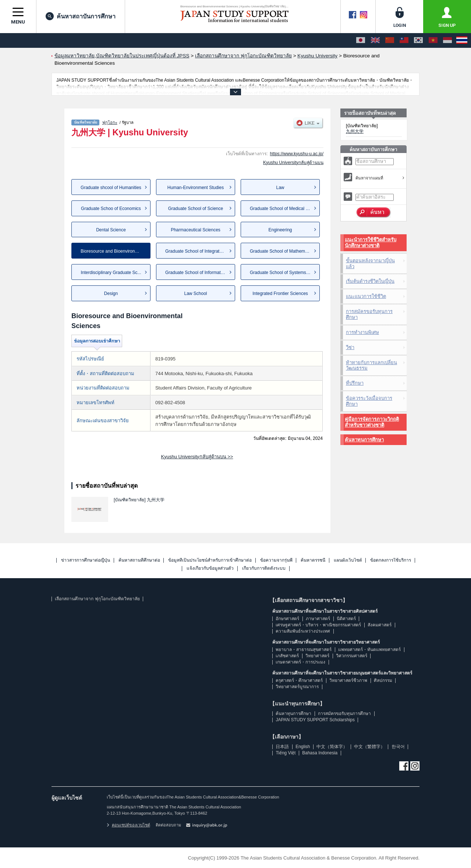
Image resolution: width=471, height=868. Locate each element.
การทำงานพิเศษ (362, 332)
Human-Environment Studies (196, 188)
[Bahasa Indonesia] (447, 40)
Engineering (280, 230)
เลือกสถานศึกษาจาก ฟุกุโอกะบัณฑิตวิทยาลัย (97, 599)
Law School (195, 294)
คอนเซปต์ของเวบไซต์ (128, 825)
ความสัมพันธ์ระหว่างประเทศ (303, 631)
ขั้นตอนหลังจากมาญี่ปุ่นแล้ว (370, 264)
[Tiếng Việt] (433, 40)
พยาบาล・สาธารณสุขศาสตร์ (304, 650)
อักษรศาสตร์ (287, 619)
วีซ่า (350, 347)
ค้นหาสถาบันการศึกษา (81, 16)
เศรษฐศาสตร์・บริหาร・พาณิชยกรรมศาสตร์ (318, 625)
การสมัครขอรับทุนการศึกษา (369, 314)
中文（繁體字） (369, 747)
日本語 (282, 747)
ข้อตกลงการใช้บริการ (391, 560)
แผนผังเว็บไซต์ (348, 560)
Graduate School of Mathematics (282, 251)
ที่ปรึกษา (355, 383)
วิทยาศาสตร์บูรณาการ (297, 687)
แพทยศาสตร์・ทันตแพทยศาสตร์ (369, 650)
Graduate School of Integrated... (197, 251)
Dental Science (111, 230)
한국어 (398, 747)
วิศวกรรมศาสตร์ (352, 656)
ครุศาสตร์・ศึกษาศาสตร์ (299, 680)
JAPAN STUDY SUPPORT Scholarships (315, 720)
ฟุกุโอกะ (110, 122)
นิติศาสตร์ (346, 619)
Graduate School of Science (196, 209)
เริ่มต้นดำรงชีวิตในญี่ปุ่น (370, 281)
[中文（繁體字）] (404, 40)
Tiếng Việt (286, 753)
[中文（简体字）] (390, 40)
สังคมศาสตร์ (380, 625)
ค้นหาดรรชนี (313, 560)
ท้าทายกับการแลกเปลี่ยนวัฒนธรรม (371, 365)
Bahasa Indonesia (320, 753)
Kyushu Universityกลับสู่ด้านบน (293, 163)
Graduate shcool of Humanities (111, 188)
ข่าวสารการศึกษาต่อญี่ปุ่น (86, 560)
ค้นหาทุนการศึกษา (364, 440)
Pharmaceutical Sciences (196, 230)
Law (280, 188)
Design (111, 294)
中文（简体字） (332, 747)
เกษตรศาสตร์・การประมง (300, 662)
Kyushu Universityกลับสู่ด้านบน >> (197, 457)
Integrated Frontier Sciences (280, 294)
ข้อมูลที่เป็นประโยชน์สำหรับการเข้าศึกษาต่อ (210, 560)
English (303, 747)
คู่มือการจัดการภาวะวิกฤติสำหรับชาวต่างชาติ (372, 422)
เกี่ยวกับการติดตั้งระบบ (264, 568)
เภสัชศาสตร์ (287, 656)
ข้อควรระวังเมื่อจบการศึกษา (369, 401)
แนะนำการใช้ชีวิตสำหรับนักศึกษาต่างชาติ (371, 243)
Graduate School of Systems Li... (282, 273)
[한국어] (418, 40)
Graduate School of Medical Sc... (282, 209)
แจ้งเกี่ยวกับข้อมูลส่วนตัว (210, 568)
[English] (375, 40)
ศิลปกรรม (383, 680)
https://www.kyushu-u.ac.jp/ (297, 154)
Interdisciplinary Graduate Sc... (111, 273)
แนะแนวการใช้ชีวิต (366, 296)
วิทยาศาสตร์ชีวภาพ (348, 680)
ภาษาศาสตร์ (318, 619)
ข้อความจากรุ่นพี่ (276, 560)
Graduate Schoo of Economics (111, 209)
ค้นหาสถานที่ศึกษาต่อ (139, 560)
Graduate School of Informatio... (196, 273)
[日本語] (361, 40)
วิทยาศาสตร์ (317, 656)
